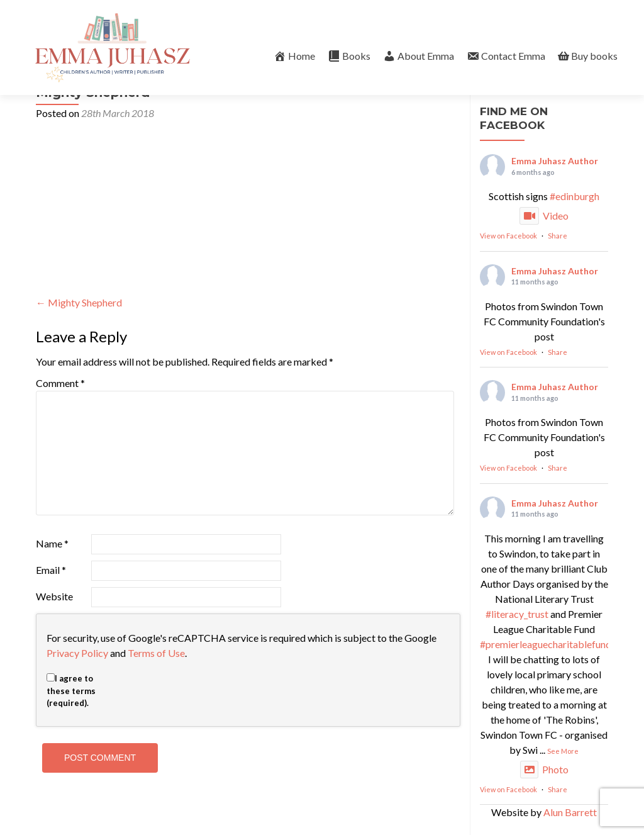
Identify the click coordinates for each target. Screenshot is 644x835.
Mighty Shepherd (79, 302)
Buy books (588, 56)
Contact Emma (506, 56)
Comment (60, 383)
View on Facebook (508, 236)
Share (558, 236)
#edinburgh (575, 196)
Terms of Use (156, 653)
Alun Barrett (570, 812)
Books (349, 56)
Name (52, 543)
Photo (544, 769)
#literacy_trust (517, 614)
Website (54, 596)
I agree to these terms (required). (71, 691)
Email (51, 570)
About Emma (419, 56)
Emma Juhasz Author (555, 161)
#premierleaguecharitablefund (546, 644)
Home (294, 56)
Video (544, 216)
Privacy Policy (77, 653)
